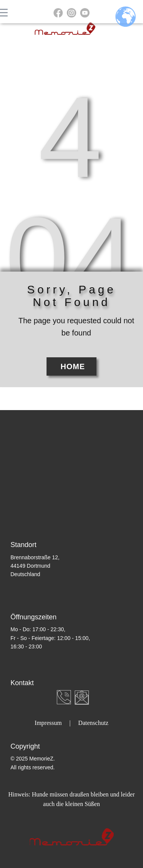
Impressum (48, 723)
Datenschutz (93, 723)
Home (71, 366)
